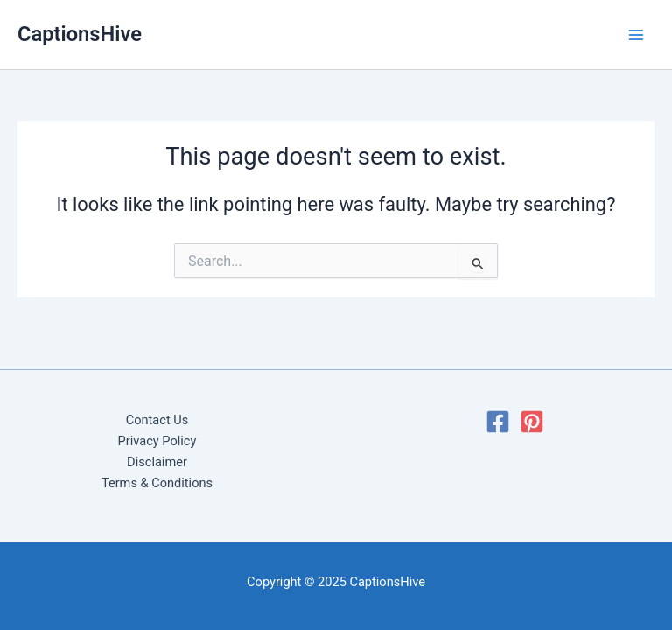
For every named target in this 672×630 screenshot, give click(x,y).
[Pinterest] (532, 422)
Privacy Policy (157, 441)
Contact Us (157, 420)
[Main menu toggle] (636, 35)
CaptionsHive (80, 34)
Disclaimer (157, 462)
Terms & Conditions (157, 483)
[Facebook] (498, 422)
